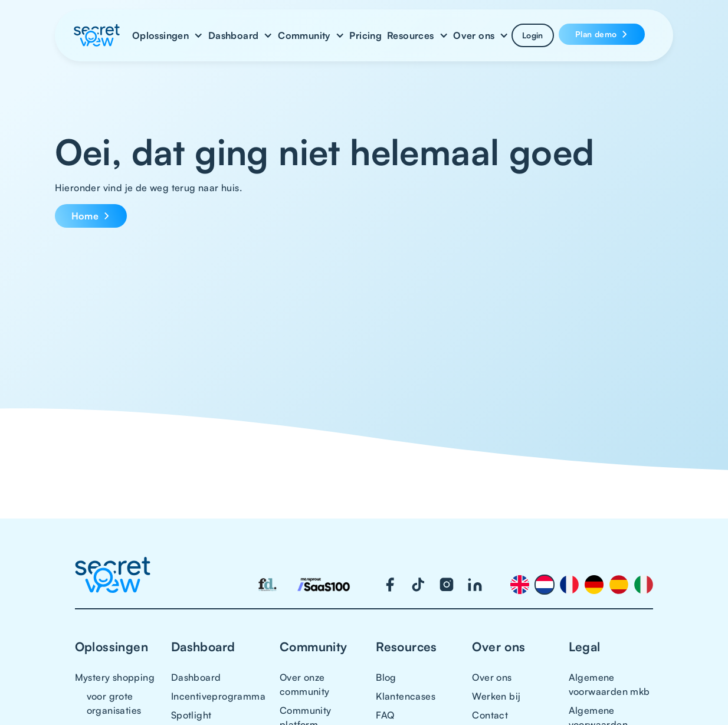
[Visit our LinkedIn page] (475, 585)
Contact (490, 715)
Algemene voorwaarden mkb (609, 684)
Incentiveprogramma (218, 696)
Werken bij (496, 696)
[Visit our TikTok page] (418, 585)
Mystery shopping (115, 677)
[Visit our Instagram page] (447, 585)
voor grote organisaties (114, 703)
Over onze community (305, 684)
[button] (168, 35)
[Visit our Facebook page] (390, 585)
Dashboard (196, 677)
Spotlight (191, 715)
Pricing (365, 35)
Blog (386, 677)
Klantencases (406, 696)
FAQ (385, 715)
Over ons (492, 677)
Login (533, 35)
